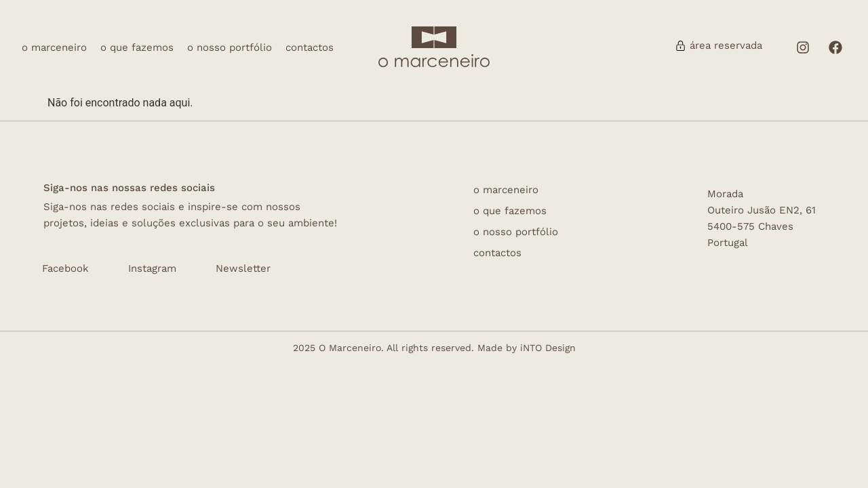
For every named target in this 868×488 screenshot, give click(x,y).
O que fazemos (137, 48)
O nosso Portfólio (230, 48)
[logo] (434, 37)
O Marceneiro (54, 48)
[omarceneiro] (434, 60)
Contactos (310, 48)
